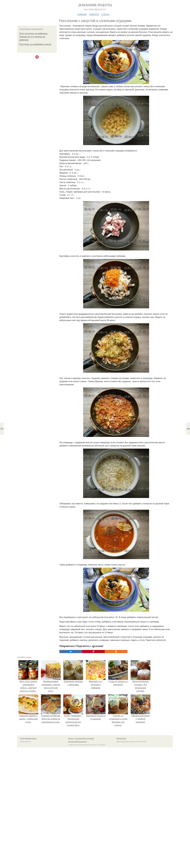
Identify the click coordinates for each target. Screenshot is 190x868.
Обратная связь (121, 738)
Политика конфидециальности (77, 742)
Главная (82, 14)
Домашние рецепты (95, 5)
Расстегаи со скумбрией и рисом (35, 44)
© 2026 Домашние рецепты (28, 738)
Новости (94, 14)
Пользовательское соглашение (84, 738)
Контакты (71, 738)
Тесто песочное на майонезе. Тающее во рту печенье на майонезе (34, 37)
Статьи (105, 14)
